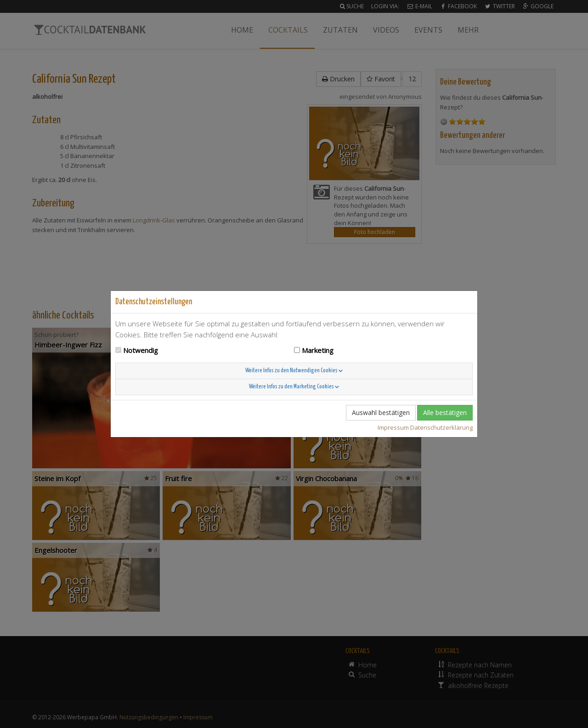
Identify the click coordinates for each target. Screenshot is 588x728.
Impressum (393, 427)
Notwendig (141, 350)
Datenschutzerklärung (441, 427)
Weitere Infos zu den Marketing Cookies (294, 387)
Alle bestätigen (445, 412)
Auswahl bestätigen (381, 412)
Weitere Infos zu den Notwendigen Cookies (294, 371)
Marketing (318, 350)
